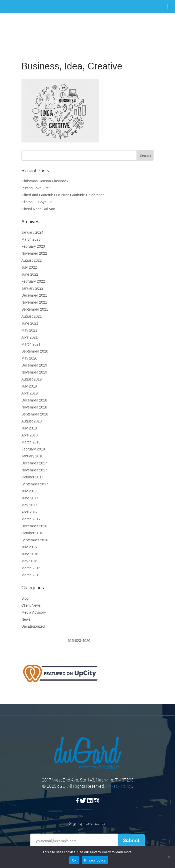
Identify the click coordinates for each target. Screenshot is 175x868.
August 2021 (32, 316)
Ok (74, 860)
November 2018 (34, 407)
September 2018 (35, 414)
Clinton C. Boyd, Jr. (37, 202)
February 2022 (33, 281)
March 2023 (31, 239)
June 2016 (30, 554)
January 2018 (32, 456)
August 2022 (32, 260)
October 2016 (32, 533)
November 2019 (34, 372)
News (26, 619)
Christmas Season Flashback (45, 181)
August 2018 (32, 421)
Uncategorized (33, 626)
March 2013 (31, 575)
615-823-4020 (87, 641)
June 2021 (30, 323)
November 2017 (34, 470)
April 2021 (30, 337)
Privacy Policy (119, 786)
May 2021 (29, 330)
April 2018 (30, 435)
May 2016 (29, 561)
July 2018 (29, 428)
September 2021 (35, 309)
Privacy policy (95, 860)
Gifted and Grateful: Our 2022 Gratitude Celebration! (63, 195)
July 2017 (29, 491)
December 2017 (34, 463)
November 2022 (34, 253)
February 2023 (33, 246)
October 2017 (32, 477)
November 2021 (34, 302)
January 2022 (32, 288)
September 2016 (35, 540)
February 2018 (33, 449)
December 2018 (34, 400)
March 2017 (31, 519)
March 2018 (31, 442)
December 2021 (34, 295)
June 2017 (30, 498)
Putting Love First (36, 188)
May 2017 (29, 505)
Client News (31, 605)
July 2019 (29, 386)
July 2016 (29, 547)
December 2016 (34, 526)
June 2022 (30, 274)
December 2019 (34, 365)
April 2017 (30, 512)
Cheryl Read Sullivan (38, 209)
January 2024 (32, 232)
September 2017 (35, 484)
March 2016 (31, 568)
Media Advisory (34, 612)
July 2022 (29, 267)
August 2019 (32, 379)
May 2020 (29, 358)
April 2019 (30, 393)
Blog (25, 598)
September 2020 (35, 351)
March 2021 (31, 344)
